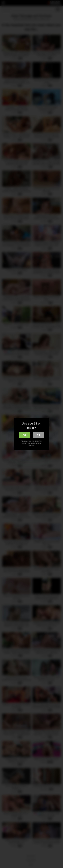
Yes (25, 435)
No (38, 435)
